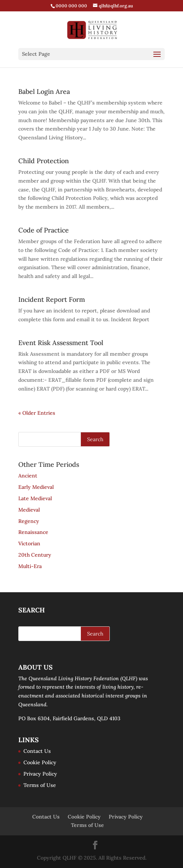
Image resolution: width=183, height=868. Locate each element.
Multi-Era (30, 566)
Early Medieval (36, 487)
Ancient (28, 476)
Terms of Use (40, 785)
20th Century (35, 555)
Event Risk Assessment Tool (61, 343)
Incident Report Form (52, 299)
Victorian (29, 543)
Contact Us (37, 751)
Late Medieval (35, 498)
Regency (29, 521)
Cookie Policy (40, 762)
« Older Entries (37, 413)
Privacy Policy (40, 774)
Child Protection (44, 161)
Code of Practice (44, 230)
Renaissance (33, 532)
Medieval (29, 510)
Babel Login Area (44, 91)
